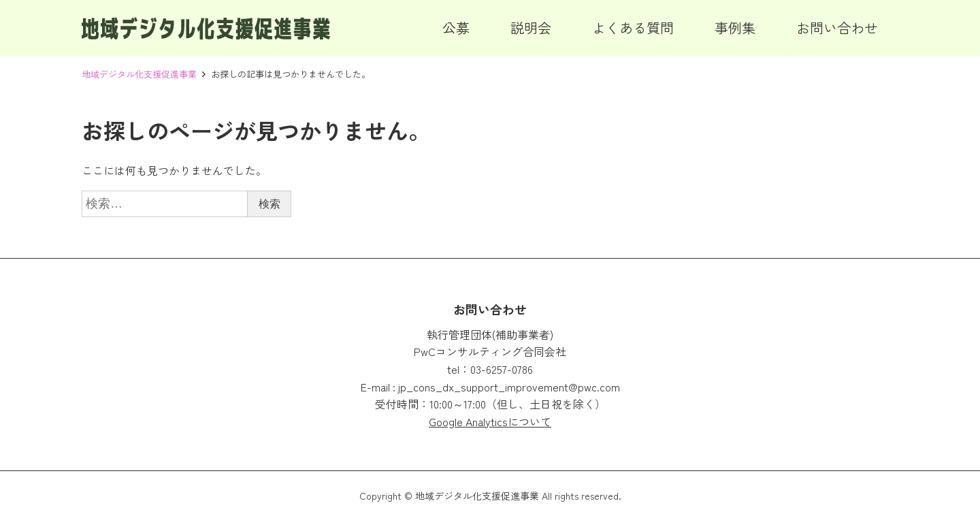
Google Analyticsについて (490, 421)
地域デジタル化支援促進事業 (139, 74)
